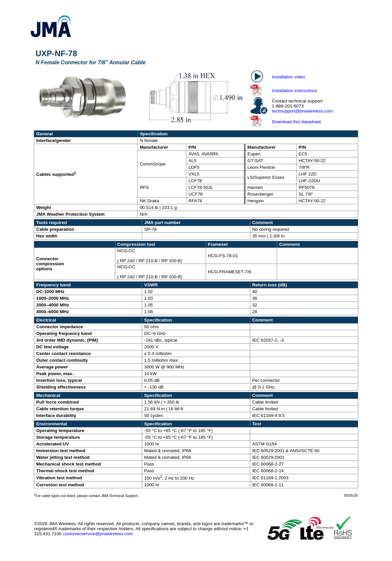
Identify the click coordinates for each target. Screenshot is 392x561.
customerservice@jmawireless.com (98, 534)
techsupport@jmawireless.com (303, 111)
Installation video (289, 77)
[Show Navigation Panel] (360, 26)
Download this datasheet (297, 122)
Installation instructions (295, 91)
